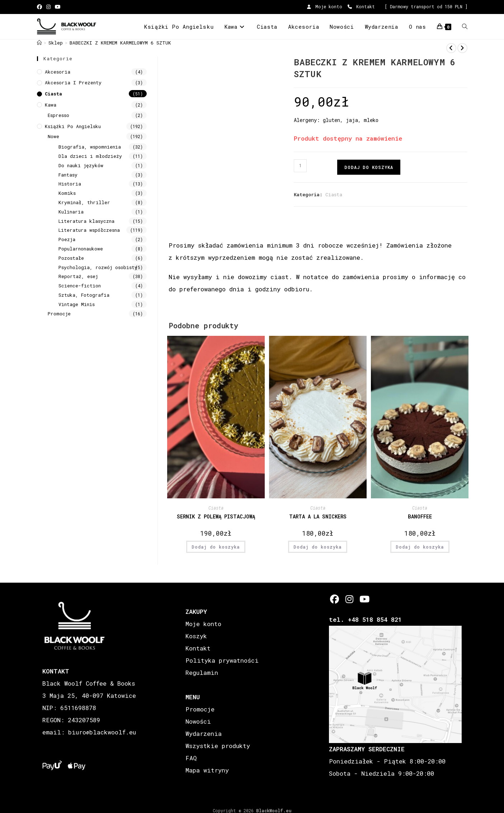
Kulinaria (71, 212)
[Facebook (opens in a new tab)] (41, 7)
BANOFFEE (420, 516)
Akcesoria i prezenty (73, 83)
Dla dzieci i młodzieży (90, 156)
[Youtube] (364, 599)
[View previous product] (451, 48)
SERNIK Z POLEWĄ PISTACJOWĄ (216, 516)
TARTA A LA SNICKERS (318, 516)
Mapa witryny (207, 770)
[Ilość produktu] (300, 166)
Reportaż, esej (78, 276)
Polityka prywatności (222, 660)
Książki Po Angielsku (73, 126)
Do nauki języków (81, 165)
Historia (70, 184)
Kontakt (361, 6)
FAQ (191, 758)
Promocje (59, 314)
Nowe (53, 136)
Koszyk (196, 636)
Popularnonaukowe (81, 249)
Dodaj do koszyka (369, 167)
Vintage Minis (77, 304)
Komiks (67, 193)
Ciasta (334, 194)
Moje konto (325, 6)
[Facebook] (335, 599)
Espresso (58, 115)
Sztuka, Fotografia (84, 295)
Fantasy (68, 175)
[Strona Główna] (39, 43)
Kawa (51, 105)
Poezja (67, 239)
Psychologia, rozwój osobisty (98, 267)
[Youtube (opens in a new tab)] (58, 7)
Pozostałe (71, 258)
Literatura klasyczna (86, 221)
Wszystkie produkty (218, 746)
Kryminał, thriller (84, 202)
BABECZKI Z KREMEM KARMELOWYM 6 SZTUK (120, 43)
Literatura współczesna (89, 230)
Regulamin (202, 673)
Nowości (198, 721)
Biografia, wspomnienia (90, 147)
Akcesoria (58, 72)
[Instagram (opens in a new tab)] (48, 7)
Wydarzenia (204, 734)
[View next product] (462, 48)
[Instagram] (349, 599)
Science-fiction (80, 286)
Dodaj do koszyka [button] (216, 547)
